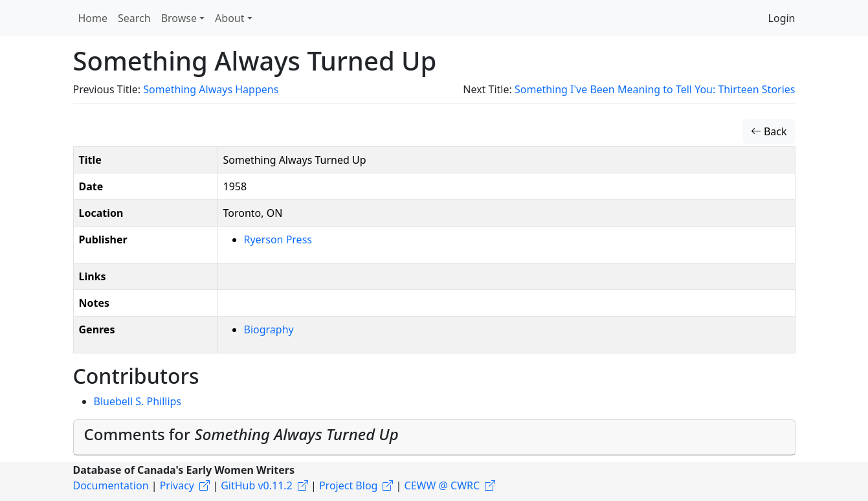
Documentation (111, 485)
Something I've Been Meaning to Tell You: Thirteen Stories (655, 89)
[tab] (434, 438)
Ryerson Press (278, 239)
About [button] (229, 18)
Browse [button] (179, 18)
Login (782, 18)
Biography (269, 329)
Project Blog (348, 485)
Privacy (177, 485)
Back (769, 131)
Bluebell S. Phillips (138, 401)
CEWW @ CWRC (442, 485)
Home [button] (93, 18)
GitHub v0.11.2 (257, 485)
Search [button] (134, 18)
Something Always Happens (211, 89)
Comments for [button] (241, 434)
